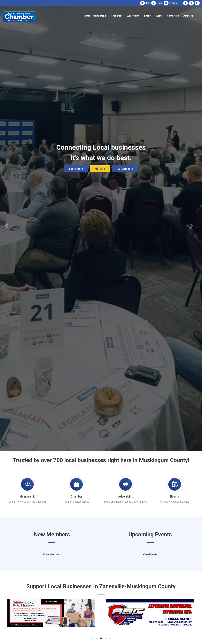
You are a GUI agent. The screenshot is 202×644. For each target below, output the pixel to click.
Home (87, 16)
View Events (150, 554)
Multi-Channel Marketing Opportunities (126, 502)
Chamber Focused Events (175, 502)
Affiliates (188, 16)
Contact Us (173, 16)
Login (160, 3)
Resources (117, 16)
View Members (52, 554)
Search (173, 3)
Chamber (77, 497)
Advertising (133, 16)
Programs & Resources (76, 502)
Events (148, 16)
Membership (100, 16)
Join (148, 3)
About (159, 16)
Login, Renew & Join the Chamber (27, 502)
